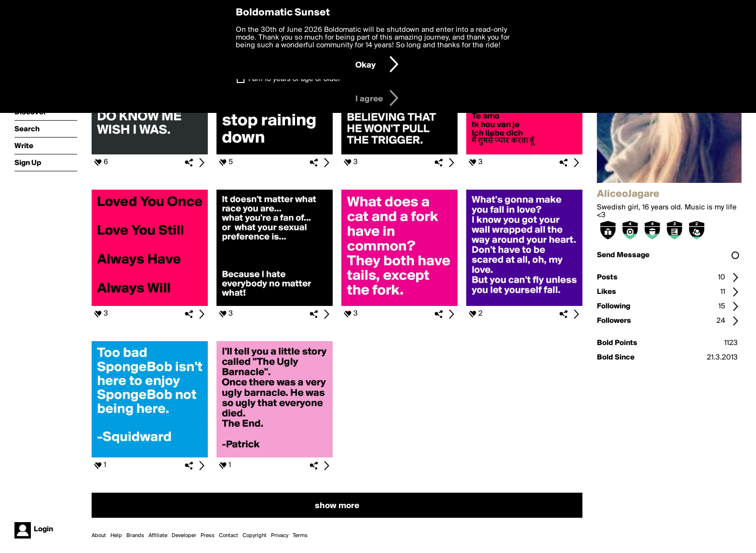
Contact (229, 536)
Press (208, 536)
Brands (135, 536)
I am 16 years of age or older (294, 79)
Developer (184, 536)
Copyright (255, 536)
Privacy (280, 536)
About (99, 536)
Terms (300, 536)
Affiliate (158, 536)
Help (116, 536)
